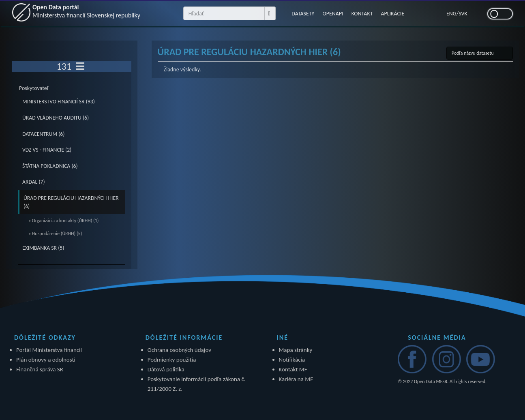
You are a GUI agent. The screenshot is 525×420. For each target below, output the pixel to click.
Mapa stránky (296, 350)
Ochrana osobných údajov (179, 350)
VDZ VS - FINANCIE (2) (47, 150)
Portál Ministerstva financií (49, 350)
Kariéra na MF (296, 379)
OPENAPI (333, 14)
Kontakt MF (293, 369)
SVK (463, 14)
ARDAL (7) (34, 182)
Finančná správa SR (40, 369)
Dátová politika (166, 369)
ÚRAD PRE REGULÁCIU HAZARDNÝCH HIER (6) (71, 202)
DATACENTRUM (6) (43, 134)
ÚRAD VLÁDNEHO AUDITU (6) (56, 118)
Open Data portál (86, 11)
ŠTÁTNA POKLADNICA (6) (50, 166)
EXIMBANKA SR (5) (43, 248)
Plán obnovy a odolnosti (46, 360)
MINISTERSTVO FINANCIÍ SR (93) (59, 102)
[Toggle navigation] (80, 66)
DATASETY (303, 14)
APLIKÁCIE (393, 14)
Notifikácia (292, 360)
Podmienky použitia (172, 360)
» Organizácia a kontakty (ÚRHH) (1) (63, 221)
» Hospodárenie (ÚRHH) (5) (55, 234)
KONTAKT (362, 14)
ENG (451, 14)
